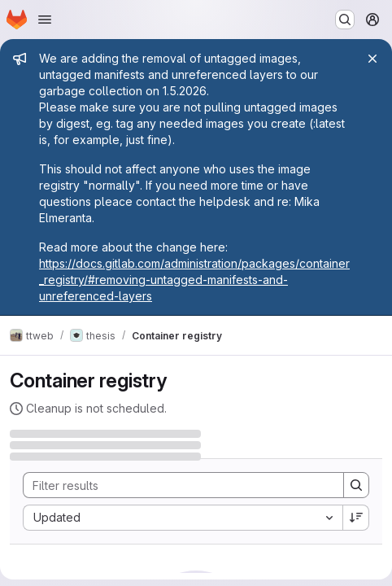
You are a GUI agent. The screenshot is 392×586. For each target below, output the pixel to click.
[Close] (372, 59)
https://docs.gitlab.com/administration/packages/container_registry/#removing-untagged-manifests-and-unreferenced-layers (194, 280)
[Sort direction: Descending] (356, 518)
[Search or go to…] (345, 20)
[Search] (175, 485)
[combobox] (183, 518)
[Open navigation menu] (45, 20)
